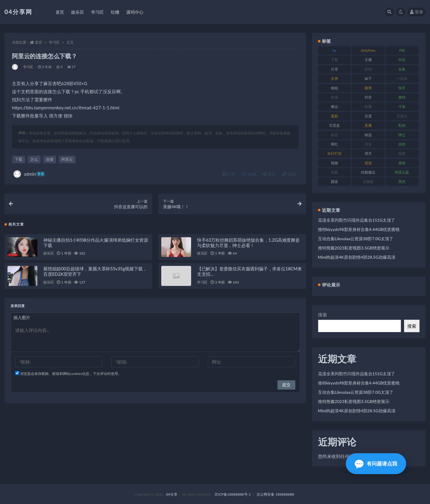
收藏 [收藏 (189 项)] (368, 107)
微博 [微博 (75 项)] (368, 88)
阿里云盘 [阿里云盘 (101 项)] (402, 172)
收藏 (249, 174)
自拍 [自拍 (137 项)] (402, 144)
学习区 (54, 42)
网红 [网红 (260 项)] (334, 144)
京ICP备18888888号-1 (233, 494)
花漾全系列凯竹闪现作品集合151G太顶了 (357, 220)
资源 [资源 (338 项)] (368, 163)
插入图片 (22, 318)
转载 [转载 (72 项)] (334, 172)
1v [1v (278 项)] (334, 50)
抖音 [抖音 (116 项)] (368, 97)
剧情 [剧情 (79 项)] (368, 69)
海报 (269, 174)
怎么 (34, 159)
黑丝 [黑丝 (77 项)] (402, 181)
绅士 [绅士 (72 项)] (402, 135)
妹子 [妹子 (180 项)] (368, 78)
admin (29, 174)
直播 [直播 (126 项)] (368, 125)
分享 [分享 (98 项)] (334, 69)
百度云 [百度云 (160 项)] (402, 116)
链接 (289, 174)
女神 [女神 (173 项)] (334, 78)
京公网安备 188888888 (275, 494)
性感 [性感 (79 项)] (334, 97)
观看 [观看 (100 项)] (402, 153)
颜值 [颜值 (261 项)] (334, 181)
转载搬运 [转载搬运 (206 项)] (368, 172)
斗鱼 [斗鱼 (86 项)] (402, 107)
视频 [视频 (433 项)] (334, 163)
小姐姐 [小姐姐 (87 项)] (402, 78)
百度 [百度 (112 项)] (368, 116)
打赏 (229, 174)
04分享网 (18, 12)
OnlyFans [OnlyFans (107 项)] (368, 50)
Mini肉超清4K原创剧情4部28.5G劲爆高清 (357, 257)
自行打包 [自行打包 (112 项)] (334, 153)
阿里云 (67, 159)
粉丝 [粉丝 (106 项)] (334, 135)
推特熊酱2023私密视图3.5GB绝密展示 (354, 248)
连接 (50, 159)
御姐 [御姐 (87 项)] (334, 88)
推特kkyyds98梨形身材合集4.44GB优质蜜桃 (359, 229)
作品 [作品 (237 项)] (402, 60)
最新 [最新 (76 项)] (334, 116)
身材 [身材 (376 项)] (402, 163)
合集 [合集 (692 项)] (402, 69)
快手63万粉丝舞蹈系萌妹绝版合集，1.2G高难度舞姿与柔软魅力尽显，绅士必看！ (248, 243)
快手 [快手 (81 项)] (402, 88)
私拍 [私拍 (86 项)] (402, 125)
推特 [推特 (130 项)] (402, 97)
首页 (39, 42)
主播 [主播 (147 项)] (368, 60)
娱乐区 (49, 254)
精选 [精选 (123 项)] (368, 135)
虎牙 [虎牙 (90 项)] (368, 153)
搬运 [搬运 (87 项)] (334, 107)
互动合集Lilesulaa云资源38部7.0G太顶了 (356, 239)
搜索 (322, 315)
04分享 (172, 494)
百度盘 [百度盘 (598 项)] (334, 125)
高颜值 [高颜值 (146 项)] (368, 181)
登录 (417, 12)
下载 (19, 159)
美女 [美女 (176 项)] (368, 144)
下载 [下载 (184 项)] (334, 60)
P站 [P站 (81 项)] (402, 50)
